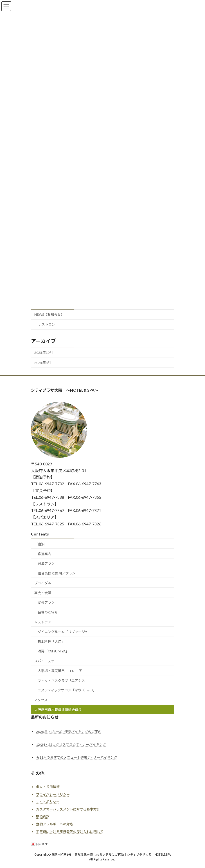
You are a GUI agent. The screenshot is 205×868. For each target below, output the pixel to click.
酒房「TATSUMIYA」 (53, 651)
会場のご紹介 (48, 612)
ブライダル (43, 583)
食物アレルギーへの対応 (55, 824)
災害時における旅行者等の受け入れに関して (70, 832)
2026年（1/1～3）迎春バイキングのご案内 (69, 732)
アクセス (41, 700)
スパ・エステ (44, 661)
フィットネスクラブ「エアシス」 (63, 681)
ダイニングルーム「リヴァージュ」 (65, 632)
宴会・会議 (43, 593)
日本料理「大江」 (51, 642)
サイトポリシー (48, 802)
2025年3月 (43, 362)
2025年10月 (44, 352)
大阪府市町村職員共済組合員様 (58, 710)
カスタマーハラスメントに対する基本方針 (68, 809)
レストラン (46, 325)
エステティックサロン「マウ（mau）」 (67, 690)
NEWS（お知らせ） (49, 314)
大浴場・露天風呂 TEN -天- (61, 671)
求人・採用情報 (48, 787)
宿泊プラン (46, 563)
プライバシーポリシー (53, 794)
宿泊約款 (43, 817)
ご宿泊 (39, 544)
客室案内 (44, 554)
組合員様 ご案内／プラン (57, 573)
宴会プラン (46, 602)
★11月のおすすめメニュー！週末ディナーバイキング (77, 757)
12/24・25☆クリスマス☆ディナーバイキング (71, 745)
